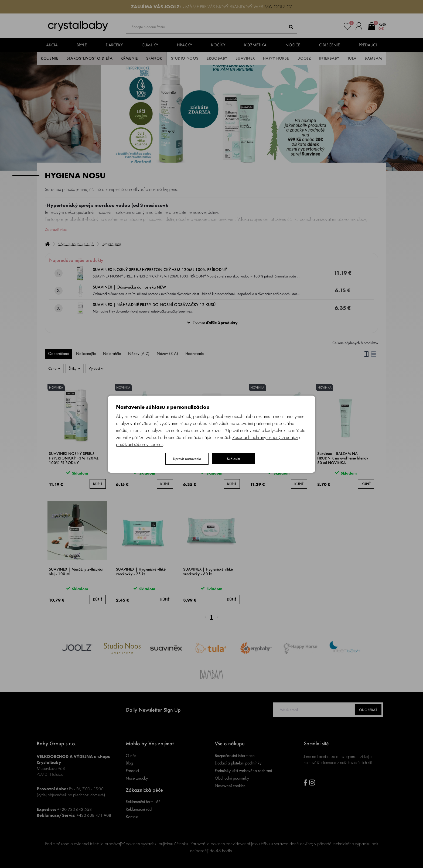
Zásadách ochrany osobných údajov (265, 437)
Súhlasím (233, 459)
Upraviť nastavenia (187, 459)
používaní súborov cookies (140, 444)
